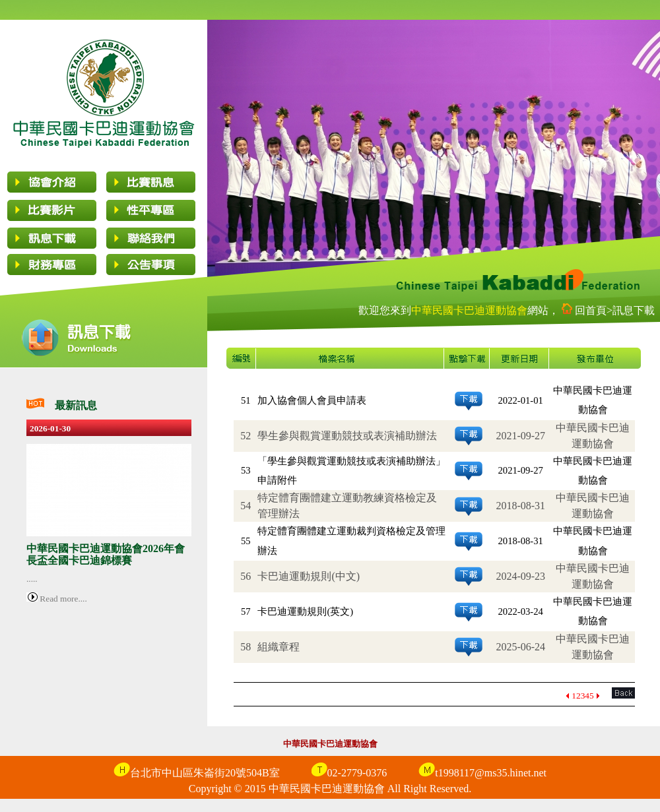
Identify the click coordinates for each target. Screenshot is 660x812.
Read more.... (62, 599)
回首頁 (591, 310)
